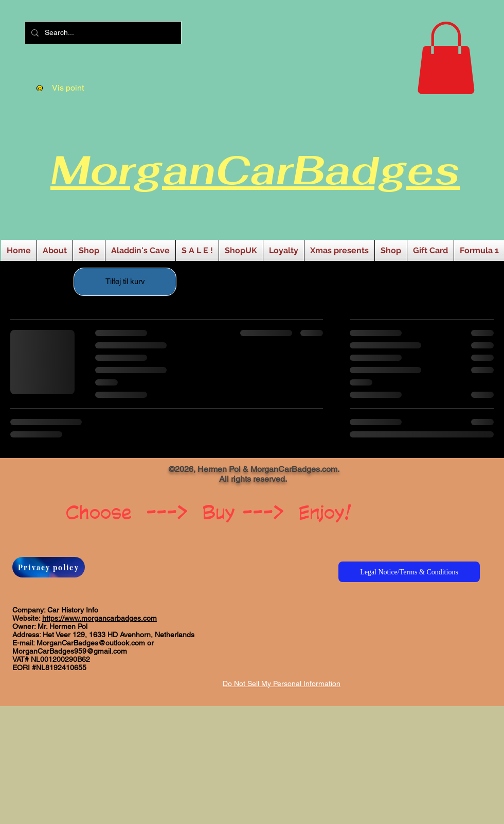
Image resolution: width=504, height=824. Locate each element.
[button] (446, 58)
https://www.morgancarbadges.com (100, 618)
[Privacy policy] (49, 567)
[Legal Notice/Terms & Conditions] (409, 572)
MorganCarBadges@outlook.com (91, 643)
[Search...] (102, 33)
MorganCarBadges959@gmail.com (70, 651)
